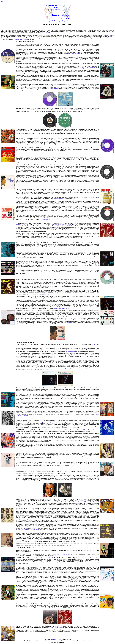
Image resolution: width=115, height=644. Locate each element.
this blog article (47, 219)
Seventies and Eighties (22, 225)
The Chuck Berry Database (21, 39)
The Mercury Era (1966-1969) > (63, 28)
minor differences (54, 89)
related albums (45, 33)
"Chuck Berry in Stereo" (43, 294)
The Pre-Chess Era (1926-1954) (10, 1)
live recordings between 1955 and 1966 (60, 38)
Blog (63, 21)
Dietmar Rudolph (57, 639)
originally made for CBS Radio (46, 558)
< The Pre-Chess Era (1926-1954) (52, 28)
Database (70, 21)
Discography (46, 21)
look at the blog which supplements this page (41, 422)
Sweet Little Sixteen (22, 529)
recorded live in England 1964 (61, 308)
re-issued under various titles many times (60, 225)
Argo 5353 (91, 422)
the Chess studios (70, 351)
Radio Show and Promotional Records (79, 502)
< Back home (3, 2)
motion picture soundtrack (88, 68)
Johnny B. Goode (35, 529)
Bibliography (56, 21)
